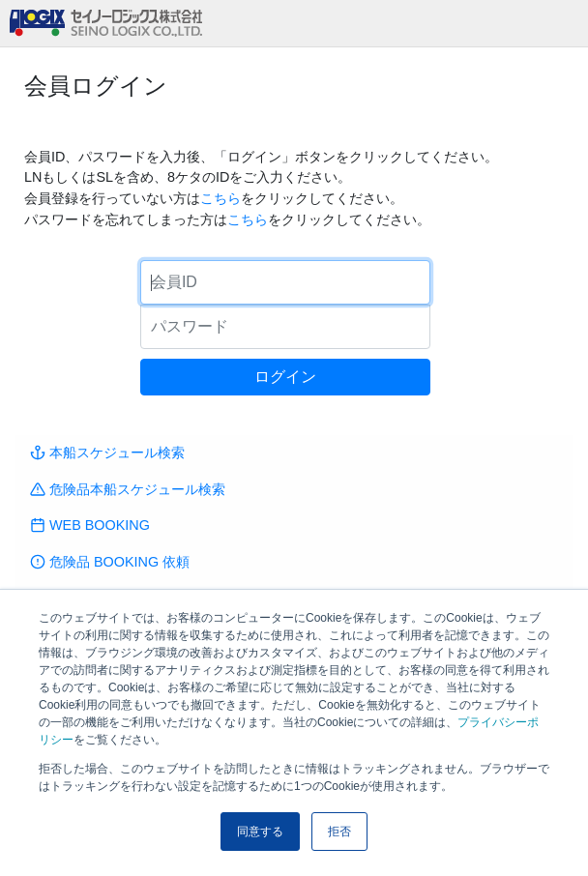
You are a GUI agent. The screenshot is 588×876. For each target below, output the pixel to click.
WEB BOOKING (90, 525)
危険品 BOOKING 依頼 (110, 562)
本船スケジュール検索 (107, 453)
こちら (220, 198)
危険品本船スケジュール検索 (128, 489)
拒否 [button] (339, 832)
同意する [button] (260, 832)
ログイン (285, 377)
